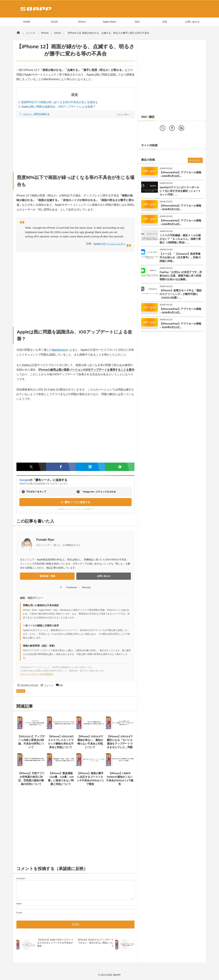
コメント (49, 685)
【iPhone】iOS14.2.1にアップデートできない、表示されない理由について (95, 943)
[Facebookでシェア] (61, 467)
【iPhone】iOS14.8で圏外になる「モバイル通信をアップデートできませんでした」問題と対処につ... (120, 744)
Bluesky (86, 587)
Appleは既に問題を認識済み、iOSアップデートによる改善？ (59, 107)
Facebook (72, 587)
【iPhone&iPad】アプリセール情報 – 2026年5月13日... (180, 311)
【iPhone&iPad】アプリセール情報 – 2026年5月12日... (180, 325)
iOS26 (54, 22)
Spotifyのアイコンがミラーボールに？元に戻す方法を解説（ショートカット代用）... (180, 191)
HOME (27, 22)
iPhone (82, 22)
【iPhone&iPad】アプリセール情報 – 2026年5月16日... (180, 174)
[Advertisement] (75, 143)
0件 (61, 685)
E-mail (19, 913)
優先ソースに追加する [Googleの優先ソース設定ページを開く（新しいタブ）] (75, 502)
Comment (21, 878)
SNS (137, 22)
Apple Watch (110, 22)
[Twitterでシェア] (31, 467)
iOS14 (21, 691)
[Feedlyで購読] (120, 467)
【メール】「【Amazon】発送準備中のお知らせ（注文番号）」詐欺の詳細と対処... (180, 257)
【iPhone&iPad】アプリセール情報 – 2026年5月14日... (180, 222)
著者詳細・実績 (47, 576)
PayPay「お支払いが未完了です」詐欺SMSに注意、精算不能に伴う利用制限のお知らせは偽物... (181, 276)
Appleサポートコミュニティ (110, 244)
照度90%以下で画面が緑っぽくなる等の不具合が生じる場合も (60, 102)
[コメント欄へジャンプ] (75, 114)
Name (19, 904)
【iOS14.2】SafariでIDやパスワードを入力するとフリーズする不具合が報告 (55, 943)
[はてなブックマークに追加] (90, 467)
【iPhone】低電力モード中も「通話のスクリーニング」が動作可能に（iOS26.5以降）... (181, 294)
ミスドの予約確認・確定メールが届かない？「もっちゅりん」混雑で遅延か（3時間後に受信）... (180, 239)
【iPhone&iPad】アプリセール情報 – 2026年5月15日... (180, 207)
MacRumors (59, 350)
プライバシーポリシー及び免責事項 (36, 674)
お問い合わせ (192, 22)
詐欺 (165, 22)
